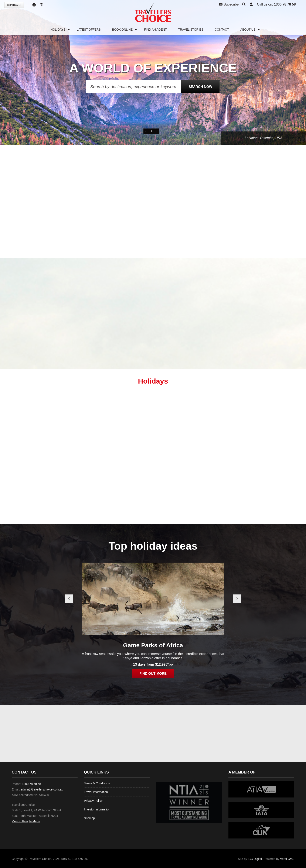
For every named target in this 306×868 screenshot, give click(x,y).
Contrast (14, 5)
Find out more (153, 674)
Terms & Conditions (97, 783)
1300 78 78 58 (285, 4)
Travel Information (96, 792)
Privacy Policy (93, 801)
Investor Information (97, 809)
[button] (251, 5)
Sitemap (89, 818)
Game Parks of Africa (153, 645)
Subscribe (229, 4)
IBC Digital (255, 859)
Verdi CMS (287, 859)
